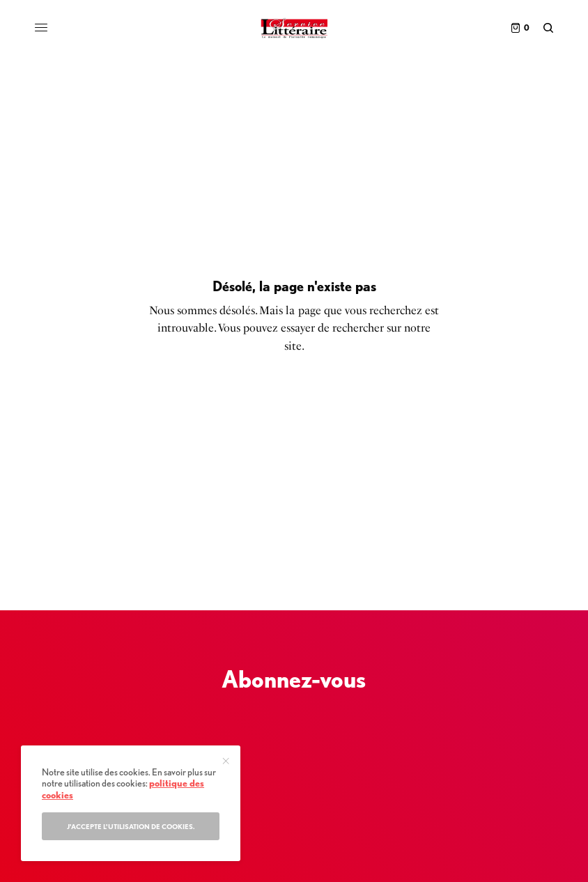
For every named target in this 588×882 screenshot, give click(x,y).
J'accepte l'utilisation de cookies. (131, 826)
